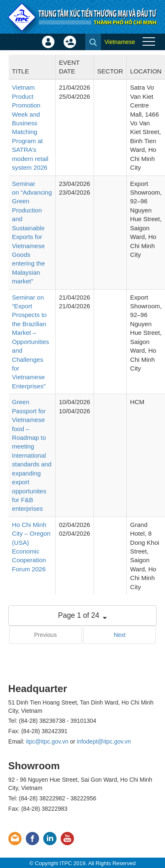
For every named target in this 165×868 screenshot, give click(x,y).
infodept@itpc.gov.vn (104, 741)
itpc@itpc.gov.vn (47, 741)
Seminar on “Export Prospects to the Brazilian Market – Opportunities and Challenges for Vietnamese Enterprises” (31, 342)
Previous (45, 635)
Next (119, 635)
